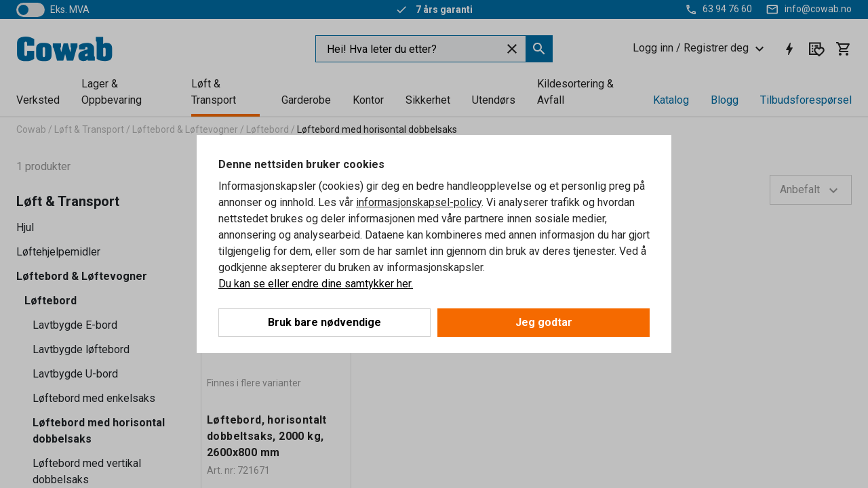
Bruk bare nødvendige (324, 322)
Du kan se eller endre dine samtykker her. (316, 284)
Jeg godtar (544, 322)
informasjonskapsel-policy (419, 202)
